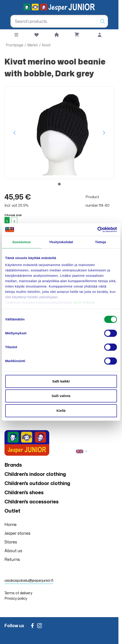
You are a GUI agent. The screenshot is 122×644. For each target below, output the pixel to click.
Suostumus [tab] (22, 242)
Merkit (33, 45)
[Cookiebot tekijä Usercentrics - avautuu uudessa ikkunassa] (97, 230)
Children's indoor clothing (35, 474)
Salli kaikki (61, 381)
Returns (12, 559)
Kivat (46, 45)
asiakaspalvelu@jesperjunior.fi (29, 580)
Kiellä (61, 411)
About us (13, 551)
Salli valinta (61, 396)
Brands (13, 465)
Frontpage (15, 45)
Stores (11, 542)
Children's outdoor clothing (37, 483)
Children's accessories (32, 501)
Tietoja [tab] (100, 242)
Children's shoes (24, 492)
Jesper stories (17, 533)
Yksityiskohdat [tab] (61, 242)
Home (11, 524)
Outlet (12, 511)
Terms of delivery (18, 593)
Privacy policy (16, 598)
